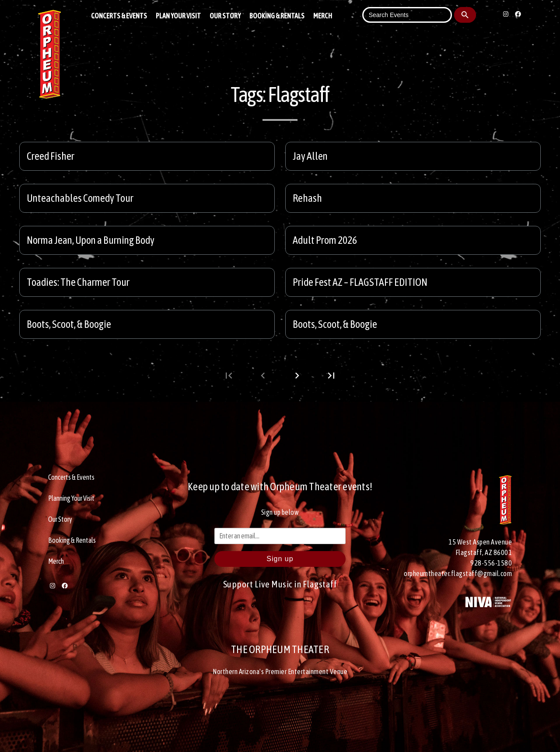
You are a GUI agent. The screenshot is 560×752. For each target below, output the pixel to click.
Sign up (280, 559)
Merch (323, 16)
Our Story (225, 16)
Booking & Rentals (277, 16)
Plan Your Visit (178, 16)
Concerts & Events (119, 16)
